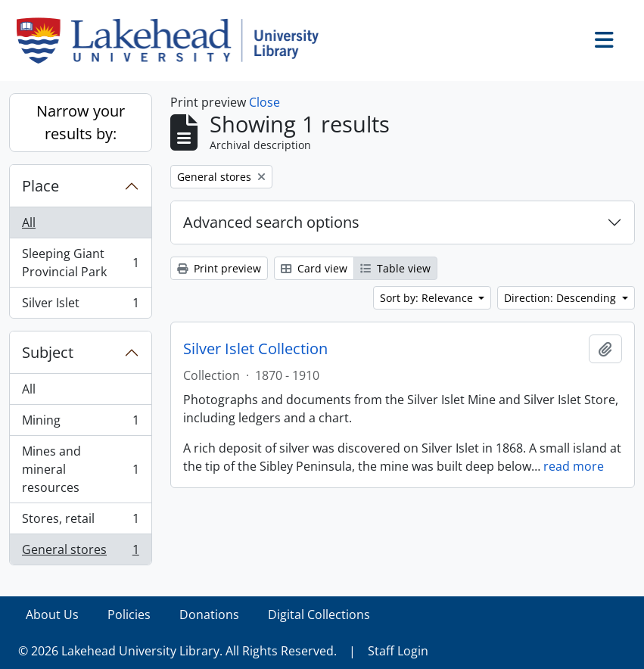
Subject (48, 352)
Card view (314, 268)
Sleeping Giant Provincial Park (80, 263)
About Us (52, 615)
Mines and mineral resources (80, 469)
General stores (80, 552)
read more (574, 466)
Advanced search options (271, 222)
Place (40, 186)
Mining (80, 423)
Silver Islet (80, 306)
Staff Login (398, 651)
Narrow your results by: (81, 122)
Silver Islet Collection (255, 349)
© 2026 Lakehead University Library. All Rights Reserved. (177, 651)
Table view (395, 268)
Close (264, 102)
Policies (129, 615)
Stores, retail (80, 522)
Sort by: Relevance (428, 298)
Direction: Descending (562, 298)
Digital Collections (319, 615)
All (29, 222)
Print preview (219, 268)
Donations (209, 615)
